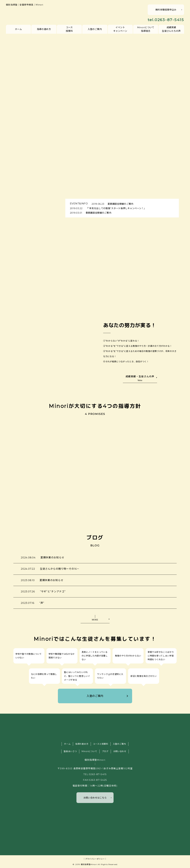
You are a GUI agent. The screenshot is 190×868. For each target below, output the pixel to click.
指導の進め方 (44, 29)
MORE (95, 620)
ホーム (18, 29)
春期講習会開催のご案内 (91, 213)
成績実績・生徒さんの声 (140, 378)
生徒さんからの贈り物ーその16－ (50, 569)
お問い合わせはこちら (95, 798)
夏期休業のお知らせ (42, 557)
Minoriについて (89, 751)
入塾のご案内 (95, 29)
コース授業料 (69, 29)
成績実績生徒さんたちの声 (171, 29)
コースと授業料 (101, 744)
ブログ (105, 751)
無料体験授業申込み (166, 10)
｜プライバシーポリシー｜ (95, 859)
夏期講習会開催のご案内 (112, 204)
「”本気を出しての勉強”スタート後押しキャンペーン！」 (108, 208)
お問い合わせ (120, 751)
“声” (33, 603)
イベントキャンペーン (120, 29)
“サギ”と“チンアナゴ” (43, 591)
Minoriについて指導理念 (146, 29)
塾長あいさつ (70, 751)
